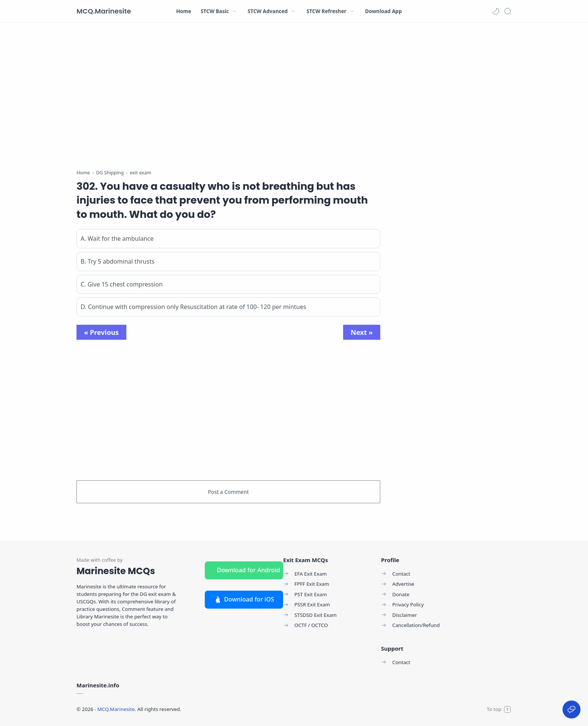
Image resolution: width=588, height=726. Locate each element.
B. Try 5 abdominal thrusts (118, 261)
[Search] (508, 11)
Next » (362, 332)
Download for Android (248, 570)
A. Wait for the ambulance (117, 238)
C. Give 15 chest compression (122, 284)
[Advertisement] (228, 97)
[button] (496, 11)
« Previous (101, 332)
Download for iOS (244, 599)
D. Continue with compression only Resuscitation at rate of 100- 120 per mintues (193, 307)
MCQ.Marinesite (104, 11)
